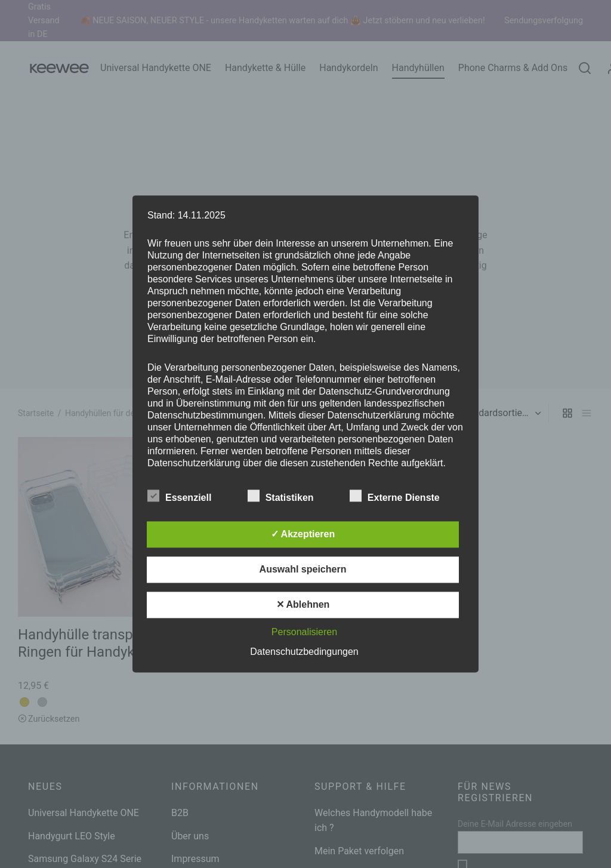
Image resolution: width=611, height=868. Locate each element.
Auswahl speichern (303, 570)
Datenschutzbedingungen (304, 652)
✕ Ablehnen (303, 605)
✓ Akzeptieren (303, 535)
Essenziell (187, 496)
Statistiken (288, 496)
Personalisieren (304, 632)
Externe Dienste (402, 496)
